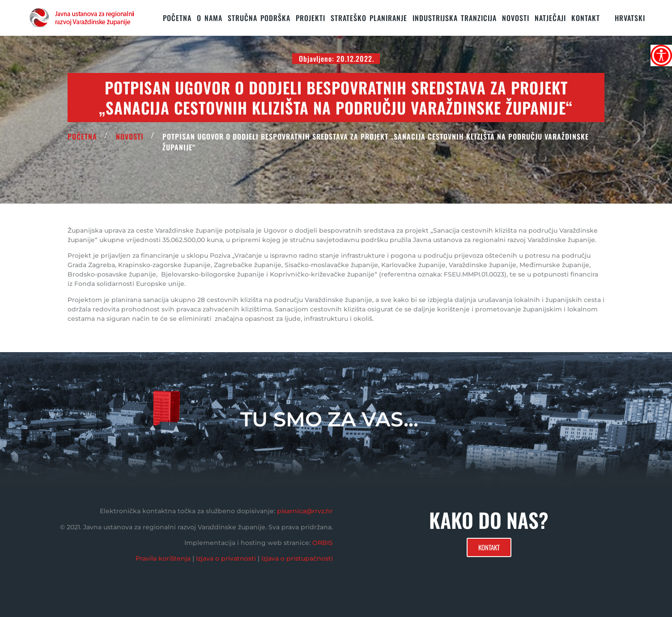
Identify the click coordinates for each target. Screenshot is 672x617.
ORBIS (323, 543)
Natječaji (550, 18)
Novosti (516, 18)
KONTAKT (586, 18)
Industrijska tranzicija (455, 18)
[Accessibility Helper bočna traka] (661, 55)
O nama (210, 18)
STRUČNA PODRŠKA (259, 18)
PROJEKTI (310, 18)
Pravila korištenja (163, 558)
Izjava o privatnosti (226, 558)
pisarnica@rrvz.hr (305, 511)
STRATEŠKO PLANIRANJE (369, 18)
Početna (177, 18)
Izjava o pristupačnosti (297, 558)
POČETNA (82, 136)
